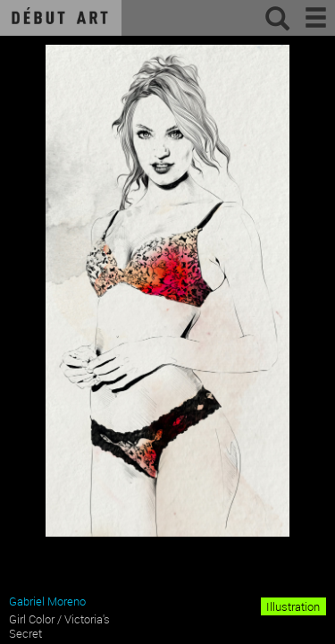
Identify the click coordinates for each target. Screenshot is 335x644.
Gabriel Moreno (47, 601)
